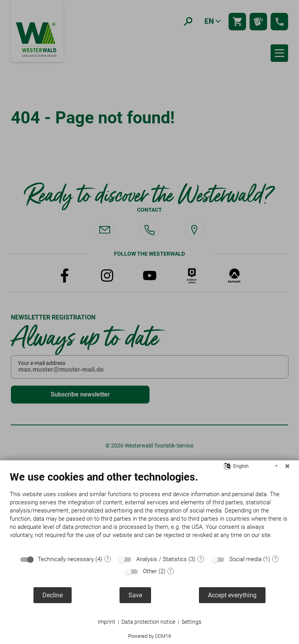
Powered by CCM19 (149, 636)
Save (135, 595)
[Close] (287, 466)
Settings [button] (191, 622)
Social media (245, 559)
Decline (53, 595)
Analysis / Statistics (162, 559)
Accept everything (232, 595)
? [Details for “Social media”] (276, 559)
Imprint (106, 622)
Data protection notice (148, 622)
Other (150, 571)
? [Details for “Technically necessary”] (108, 559)
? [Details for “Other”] (171, 571)
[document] (149, 511)
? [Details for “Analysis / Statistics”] (201, 559)
